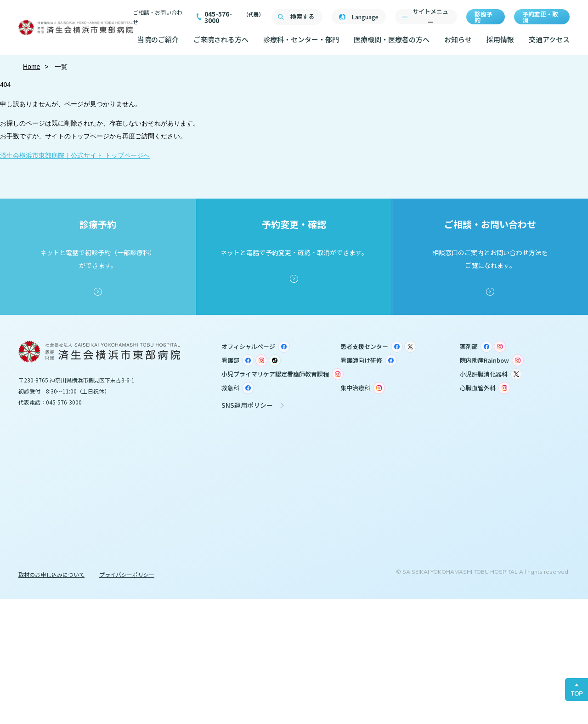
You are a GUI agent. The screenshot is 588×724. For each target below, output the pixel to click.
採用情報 (500, 39)
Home (31, 67)
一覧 (61, 67)
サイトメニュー (430, 17)
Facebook (284, 347)
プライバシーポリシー (127, 574)
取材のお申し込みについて (51, 574)
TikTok (275, 360)
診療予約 (483, 17)
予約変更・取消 (540, 17)
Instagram (500, 347)
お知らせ (458, 39)
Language (365, 17)
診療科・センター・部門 (301, 39)
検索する (302, 16)
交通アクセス (549, 39)
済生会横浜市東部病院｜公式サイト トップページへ (75, 155)
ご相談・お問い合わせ (158, 17)
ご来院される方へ (221, 39)
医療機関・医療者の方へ (392, 39)
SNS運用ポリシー (247, 405)
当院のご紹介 (158, 39)
